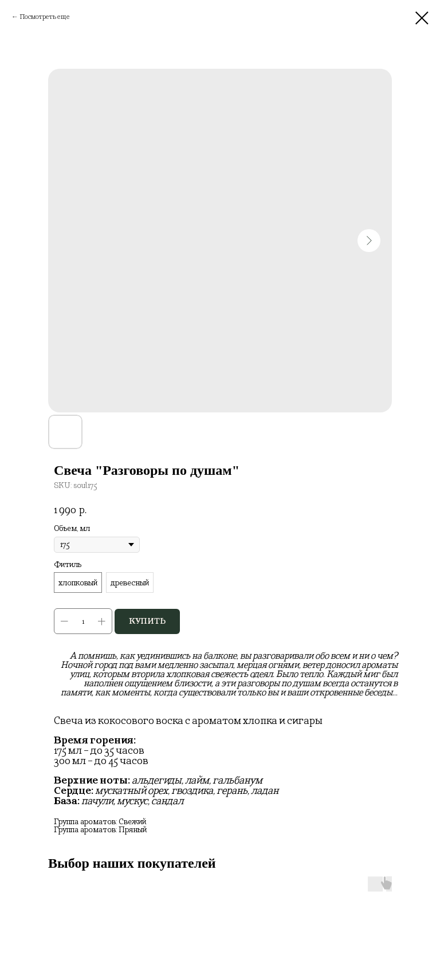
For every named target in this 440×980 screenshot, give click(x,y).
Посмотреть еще (45, 16)
